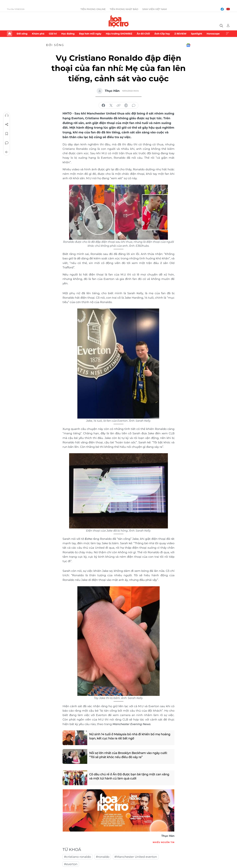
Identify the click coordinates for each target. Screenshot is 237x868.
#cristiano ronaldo (78, 857)
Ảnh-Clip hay (162, 34)
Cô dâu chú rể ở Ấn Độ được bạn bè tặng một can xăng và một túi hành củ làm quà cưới (129, 776)
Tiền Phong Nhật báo (124, 9)
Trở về (7, 152)
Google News (188, 45)
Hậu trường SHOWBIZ (119, 34)
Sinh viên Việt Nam (155, 9)
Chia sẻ (7, 125)
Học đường (68, 34)
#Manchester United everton (136, 857)
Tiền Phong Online (93, 9)
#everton (71, 864)
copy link (118, 105)
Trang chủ (10, 34)
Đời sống (22, 34)
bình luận (134, 105)
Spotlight (197, 34)
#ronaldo (103, 857)
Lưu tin (7, 134)
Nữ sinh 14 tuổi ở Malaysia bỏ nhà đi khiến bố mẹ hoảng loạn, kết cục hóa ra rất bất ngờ (130, 736)
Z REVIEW (180, 34)
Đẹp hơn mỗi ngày (90, 34)
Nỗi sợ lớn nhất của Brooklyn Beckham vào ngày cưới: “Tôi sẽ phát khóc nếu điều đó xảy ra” (128, 755)
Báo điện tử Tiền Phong (119, 21)
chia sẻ (103, 105)
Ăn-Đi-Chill (143, 34)
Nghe (7, 115)
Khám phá (38, 34)
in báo (126, 105)
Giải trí (53, 34)
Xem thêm (227, 34)
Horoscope (213, 34)
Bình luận (7, 143)
